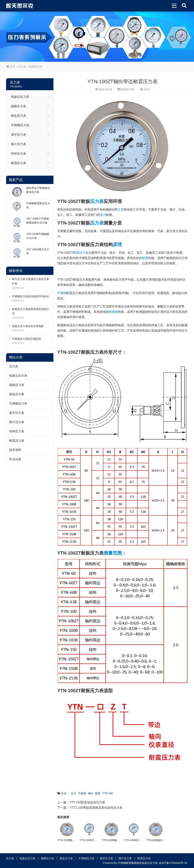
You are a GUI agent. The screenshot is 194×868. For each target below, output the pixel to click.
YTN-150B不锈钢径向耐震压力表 (99, 840)
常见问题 (15, 459)
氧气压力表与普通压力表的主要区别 (31, 281)
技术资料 (15, 450)
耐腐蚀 (113, 312)
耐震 (145, 258)
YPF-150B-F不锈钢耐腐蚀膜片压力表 (38, 221)
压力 (103, 215)
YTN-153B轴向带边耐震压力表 (75, 840)
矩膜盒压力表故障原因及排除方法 (31, 311)
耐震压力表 (36, 67)
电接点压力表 (20, 97)
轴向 (91, 793)
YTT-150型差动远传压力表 (87, 802)
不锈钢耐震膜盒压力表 (38, 205)
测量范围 (113, 553)
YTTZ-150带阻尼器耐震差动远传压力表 (96, 808)
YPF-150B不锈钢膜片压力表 (38, 236)
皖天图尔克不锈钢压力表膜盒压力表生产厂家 (20, 6)
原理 (117, 245)
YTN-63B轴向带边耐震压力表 (163, 840)
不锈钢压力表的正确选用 (27, 339)
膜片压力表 (19, 144)
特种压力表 (19, 154)
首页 (11, 67)
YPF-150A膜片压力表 (38, 251)
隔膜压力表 (19, 106)
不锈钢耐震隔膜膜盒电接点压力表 (138, 863)
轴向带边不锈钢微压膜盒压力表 (38, 190)
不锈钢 (62, 293)
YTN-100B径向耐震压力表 (139, 840)
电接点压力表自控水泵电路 (28, 326)
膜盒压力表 (19, 116)
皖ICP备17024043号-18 (173, 863)
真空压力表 (19, 135)
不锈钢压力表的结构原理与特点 (31, 296)
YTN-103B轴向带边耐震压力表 (120, 840)
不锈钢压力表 (20, 125)
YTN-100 (108, 793)
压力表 (22, 67)
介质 (121, 209)
